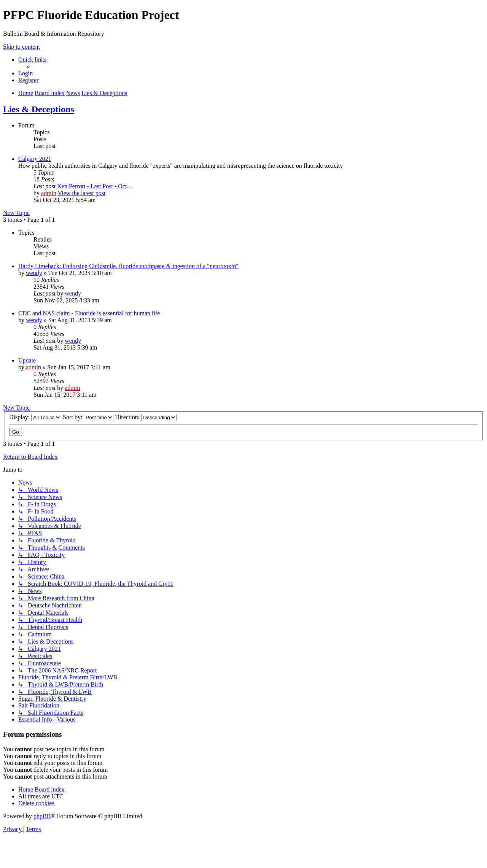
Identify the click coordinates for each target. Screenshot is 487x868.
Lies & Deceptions (39, 109)
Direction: (146, 417)
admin (49, 193)
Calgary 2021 (35, 159)
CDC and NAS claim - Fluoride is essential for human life (89, 313)
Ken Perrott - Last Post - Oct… (95, 186)
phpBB (42, 816)
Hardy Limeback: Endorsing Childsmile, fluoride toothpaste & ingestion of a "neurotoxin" (128, 266)
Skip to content (21, 47)
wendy (34, 273)
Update (27, 360)
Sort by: (88, 417)
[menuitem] (25, 73)
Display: (35, 417)
